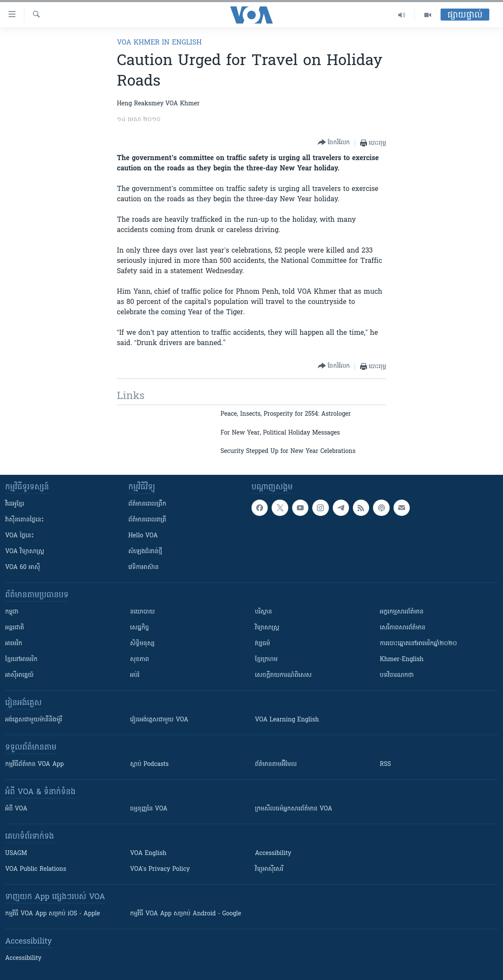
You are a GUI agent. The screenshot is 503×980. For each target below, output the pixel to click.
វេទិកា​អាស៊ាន (144, 567)
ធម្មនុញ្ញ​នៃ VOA (149, 809)
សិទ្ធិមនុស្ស (142, 644)
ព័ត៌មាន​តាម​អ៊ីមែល (276, 764)
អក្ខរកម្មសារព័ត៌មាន (402, 612)
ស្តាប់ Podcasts (149, 764)
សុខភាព (139, 660)
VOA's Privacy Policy (160, 869)
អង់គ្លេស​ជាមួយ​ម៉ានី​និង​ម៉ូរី (34, 720)
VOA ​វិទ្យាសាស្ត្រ (25, 552)
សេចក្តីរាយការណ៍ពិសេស (283, 675)
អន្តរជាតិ (15, 628)
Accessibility (273, 853)
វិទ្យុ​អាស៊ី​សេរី (269, 869)
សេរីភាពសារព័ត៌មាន (403, 628)
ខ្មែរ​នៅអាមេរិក (21, 660)
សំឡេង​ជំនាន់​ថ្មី (145, 552)
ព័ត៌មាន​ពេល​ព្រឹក (147, 504)
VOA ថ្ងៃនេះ (19, 536)
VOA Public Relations (36, 869)
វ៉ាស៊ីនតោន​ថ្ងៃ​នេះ (25, 520)
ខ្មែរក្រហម (266, 660)
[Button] (334, 143)
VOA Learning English (287, 720)
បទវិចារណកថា (397, 675)
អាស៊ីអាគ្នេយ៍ (19, 675)
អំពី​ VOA (16, 809)
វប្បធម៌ (262, 644)
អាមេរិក (14, 644)
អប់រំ (135, 675)
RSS (385, 764)
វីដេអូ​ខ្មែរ (15, 504)
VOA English (148, 853)
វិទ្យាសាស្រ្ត (267, 628)
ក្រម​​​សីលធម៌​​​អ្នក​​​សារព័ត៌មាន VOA (294, 809)
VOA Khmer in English (159, 43)
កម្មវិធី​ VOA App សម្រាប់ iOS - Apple (53, 914)
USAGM (16, 853)
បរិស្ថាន (263, 612)
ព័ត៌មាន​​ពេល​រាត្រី (147, 520)
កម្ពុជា (12, 612)
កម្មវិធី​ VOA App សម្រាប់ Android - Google (186, 914)
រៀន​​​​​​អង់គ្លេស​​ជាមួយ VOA (159, 720)
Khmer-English (402, 660)
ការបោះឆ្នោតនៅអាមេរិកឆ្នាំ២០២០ (418, 644)
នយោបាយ (142, 612)
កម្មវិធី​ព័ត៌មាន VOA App (34, 764)
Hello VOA (143, 536)
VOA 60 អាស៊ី (23, 567)
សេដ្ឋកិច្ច (139, 628)
